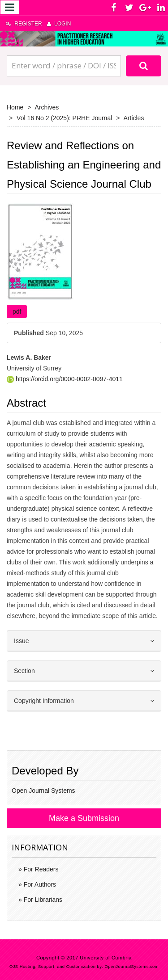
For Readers (40, 869)
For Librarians (42, 900)
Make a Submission (84, 818)
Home (15, 107)
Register (24, 24)
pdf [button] (17, 311)
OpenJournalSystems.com (132, 967)
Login (59, 24)
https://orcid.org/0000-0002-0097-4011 (65, 379)
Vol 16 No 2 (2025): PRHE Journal (64, 118)
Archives (47, 107)
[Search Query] (64, 66)
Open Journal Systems (43, 791)
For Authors (39, 884)
